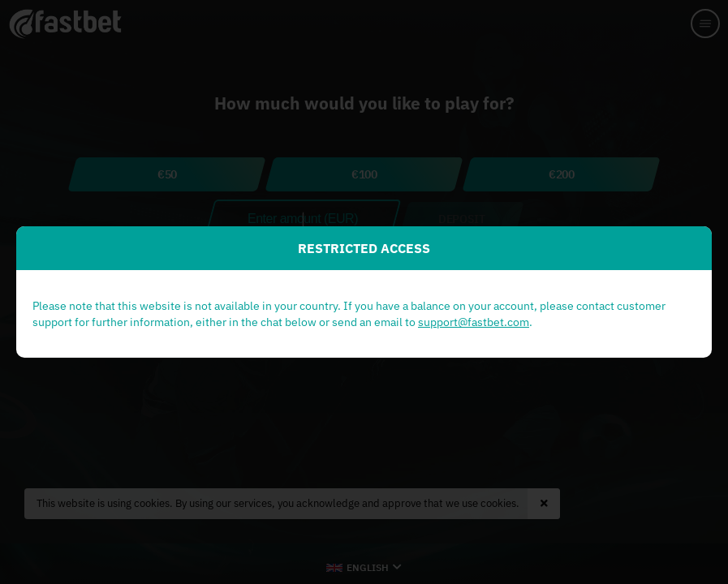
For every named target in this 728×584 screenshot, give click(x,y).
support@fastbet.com (474, 322)
